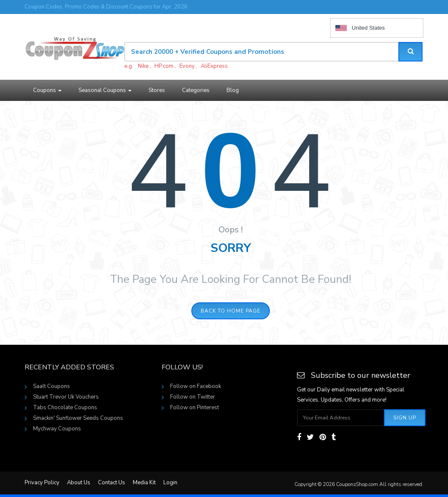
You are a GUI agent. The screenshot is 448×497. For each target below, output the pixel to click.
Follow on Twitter (193, 397)
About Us (79, 483)
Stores (157, 90)
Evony (187, 66)
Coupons (47, 90)
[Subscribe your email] (341, 418)
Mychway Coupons (57, 429)
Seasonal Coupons (105, 90)
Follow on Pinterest (195, 408)
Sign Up (405, 418)
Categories (196, 90)
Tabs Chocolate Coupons (65, 408)
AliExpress (214, 66)
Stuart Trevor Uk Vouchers (66, 397)
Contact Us (112, 483)
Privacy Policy (42, 483)
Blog (233, 90)
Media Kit (144, 483)
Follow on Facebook (196, 386)
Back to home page (231, 311)
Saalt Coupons (52, 386)
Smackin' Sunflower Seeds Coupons (78, 418)
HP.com (164, 66)
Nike (143, 66)
